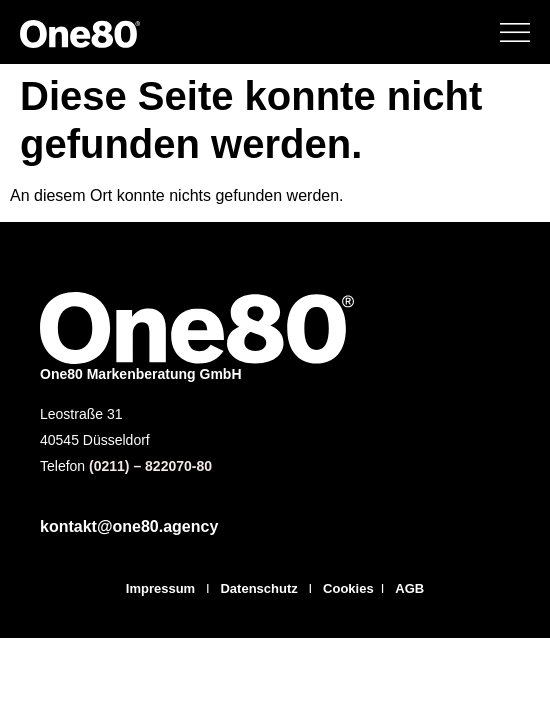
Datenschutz (260, 588)
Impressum (160, 588)
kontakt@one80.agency (129, 526)
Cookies (348, 588)
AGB (409, 588)
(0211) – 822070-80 (150, 466)
